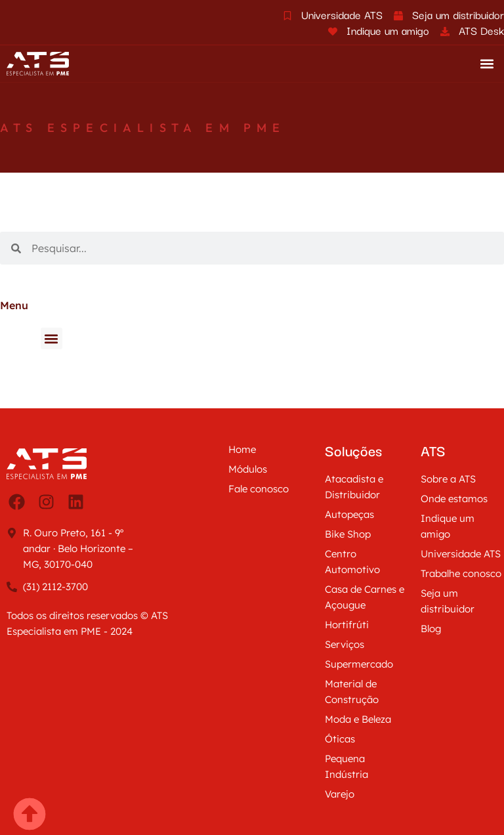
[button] (487, 64)
